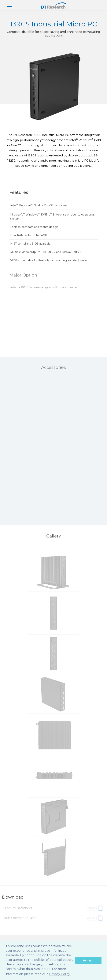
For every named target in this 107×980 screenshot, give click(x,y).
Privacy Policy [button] (60, 974)
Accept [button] (88, 960)
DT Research (53, 5)
